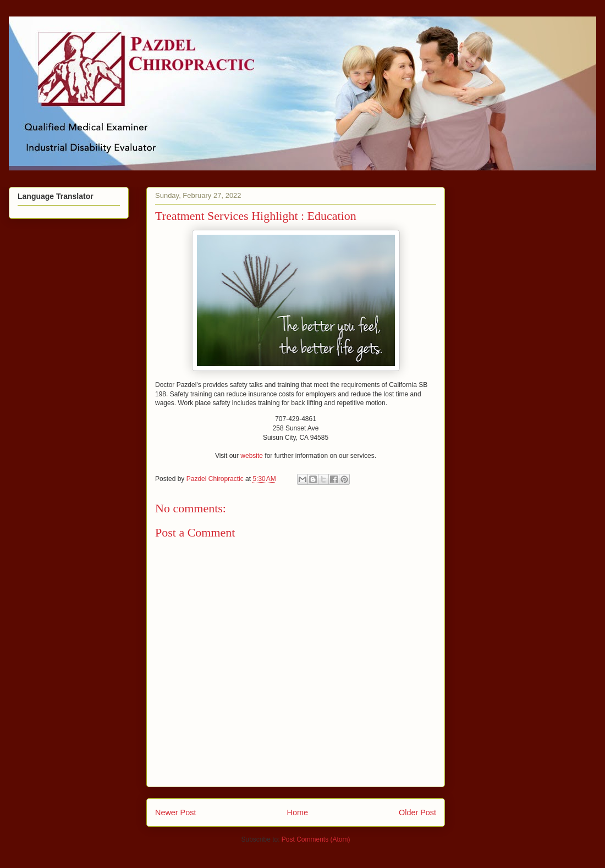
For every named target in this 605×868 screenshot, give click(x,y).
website (252, 456)
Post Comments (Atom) (316, 839)
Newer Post (175, 812)
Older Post (417, 812)
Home (298, 812)
